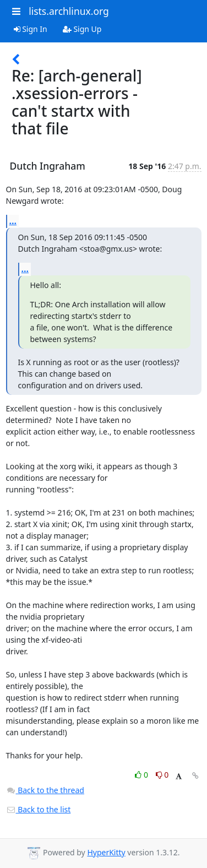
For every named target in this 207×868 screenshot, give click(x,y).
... (13, 221)
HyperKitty (106, 852)
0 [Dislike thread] (162, 775)
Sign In (31, 29)
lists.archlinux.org (69, 11)
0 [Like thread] (142, 775)
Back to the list (39, 809)
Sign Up (82, 29)
